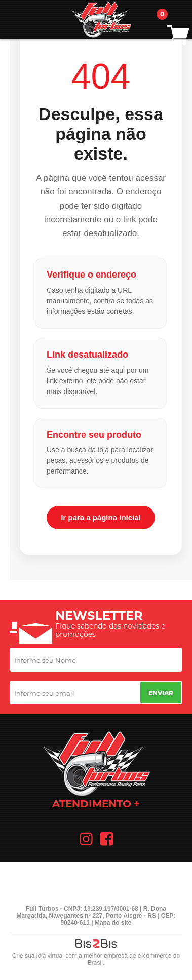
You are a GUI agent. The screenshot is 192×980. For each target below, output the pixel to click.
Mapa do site (113, 923)
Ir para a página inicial (101, 517)
